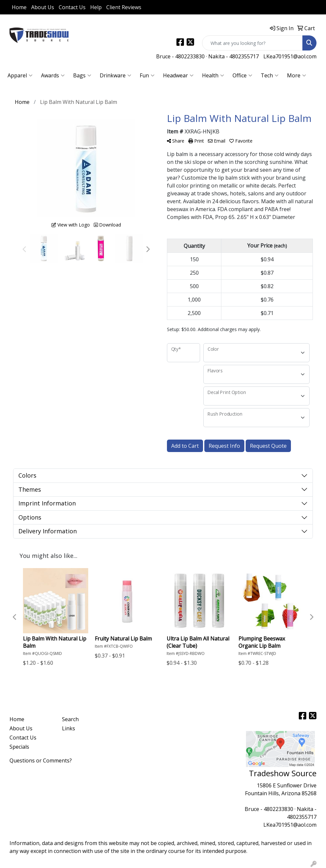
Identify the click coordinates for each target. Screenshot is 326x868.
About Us (43, 7)
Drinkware (115, 75)
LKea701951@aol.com (290, 56)
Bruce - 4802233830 (180, 56)
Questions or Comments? (41, 760)
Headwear (178, 75)
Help (96, 7)
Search (70, 719)
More (296, 75)
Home (19, 7)
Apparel (20, 75)
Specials (19, 747)
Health (213, 75)
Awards (53, 75)
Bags (82, 75)
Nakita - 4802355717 (234, 56)
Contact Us (72, 7)
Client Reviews (124, 7)
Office (242, 75)
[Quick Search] (252, 43)
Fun (147, 75)
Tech (270, 75)
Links (69, 728)
